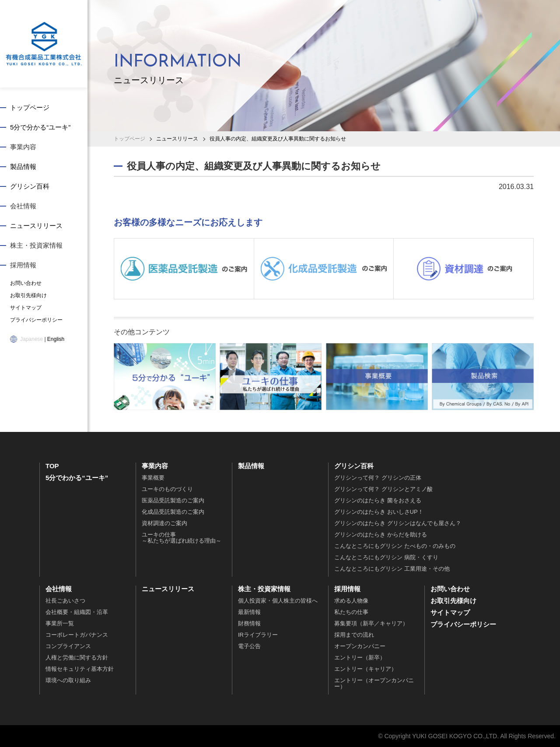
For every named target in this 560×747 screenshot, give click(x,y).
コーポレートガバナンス (77, 635)
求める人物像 (351, 601)
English (56, 339)
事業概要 (153, 478)
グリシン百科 (30, 186)
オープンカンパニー (360, 646)
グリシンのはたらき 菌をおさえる (378, 500)
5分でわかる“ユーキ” (77, 478)
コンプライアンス (68, 646)
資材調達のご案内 (164, 523)
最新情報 (249, 612)
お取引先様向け (28, 295)
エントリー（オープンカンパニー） (374, 683)
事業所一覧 (60, 623)
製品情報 (23, 167)
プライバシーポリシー (36, 320)
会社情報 (23, 206)
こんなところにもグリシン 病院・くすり (386, 557)
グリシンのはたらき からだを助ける (381, 535)
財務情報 (249, 623)
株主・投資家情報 (36, 245)
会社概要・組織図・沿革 (77, 612)
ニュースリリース (36, 226)
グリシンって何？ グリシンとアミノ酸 (383, 489)
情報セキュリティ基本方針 (80, 669)
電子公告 (249, 646)
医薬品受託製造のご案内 (173, 500)
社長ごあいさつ (65, 601)
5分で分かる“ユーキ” (40, 127)
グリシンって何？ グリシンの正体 (378, 478)
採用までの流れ (354, 635)
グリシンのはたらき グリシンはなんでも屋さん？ (398, 523)
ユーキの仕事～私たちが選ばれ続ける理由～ (182, 538)
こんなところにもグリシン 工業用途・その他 (392, 569)
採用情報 (23, 265)
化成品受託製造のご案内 (173, 512)
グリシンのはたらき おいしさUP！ (379, 512)
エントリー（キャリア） (366, 669)
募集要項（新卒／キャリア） (371, 623)
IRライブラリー (258, 635)
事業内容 (23, 147)
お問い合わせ (26, 283)
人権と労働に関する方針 (77, 658)
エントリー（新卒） (360, 658)
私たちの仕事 (351, 612)
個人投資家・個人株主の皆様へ (278, 601)
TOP (52, 466)
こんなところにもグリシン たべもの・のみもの (395, 546)
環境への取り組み (68, 680)
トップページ (30, 107)
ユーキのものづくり (167, 489)
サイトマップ (26, 308)
